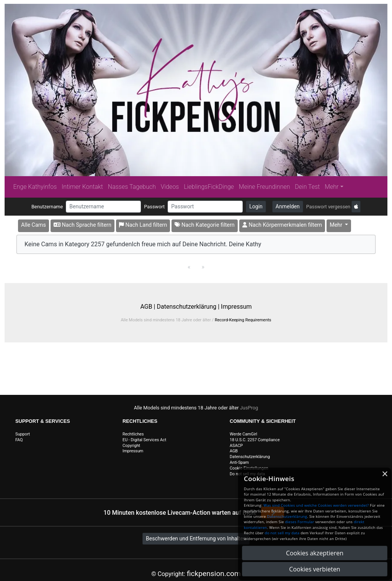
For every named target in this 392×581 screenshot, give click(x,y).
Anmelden (288, 206)
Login (256, 206)
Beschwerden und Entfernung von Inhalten (196, 538)
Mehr (332, 187)
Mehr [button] (337, 225)
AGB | (148, 307)
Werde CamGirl (243, 434)
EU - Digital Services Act (144, 440)
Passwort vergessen (328, 207)
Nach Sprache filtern (82, 225)
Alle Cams (33, 225)
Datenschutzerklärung (250, 457)
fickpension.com (214, 574)
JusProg (249, 408)
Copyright (131, 446)
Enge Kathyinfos (35, 187)
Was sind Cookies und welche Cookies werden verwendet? (316, 505)
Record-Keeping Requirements (243, 320)
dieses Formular (299, 522)
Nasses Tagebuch (132, 187)
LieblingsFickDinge (209, 187)
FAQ (19, 440)
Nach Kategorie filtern (204, 225)
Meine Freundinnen (265, 187)
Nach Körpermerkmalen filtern (282, 225)
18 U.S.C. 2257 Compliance (255, 440)
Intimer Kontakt (82, 187)
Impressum (236, 307)
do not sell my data (282, 533)
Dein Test (307, 187)
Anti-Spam (239, 462)
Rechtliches (133, 434)
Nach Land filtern (143, 225)
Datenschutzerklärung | (188, 307)
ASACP (236, 446)
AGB (234, 451)
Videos (170, 187)
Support (23, 434)
